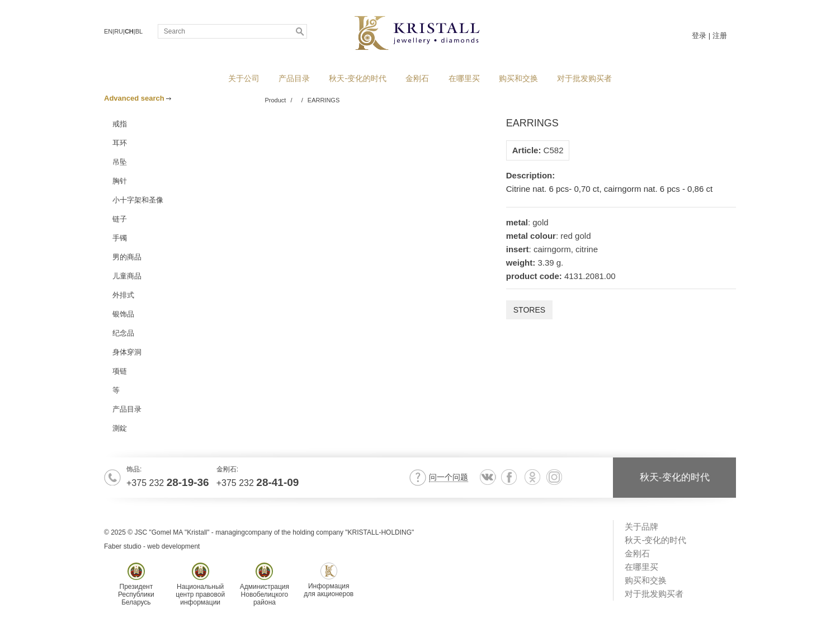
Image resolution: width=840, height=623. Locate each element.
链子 (120, 219)
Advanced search (138, 98)
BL (139, 31)
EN (108, 31)
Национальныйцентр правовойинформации (200, 584)
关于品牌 (641, 527)
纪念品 (123, 333)
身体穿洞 (127, 352)
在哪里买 (464, 78)
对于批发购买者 (584, 78)
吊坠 (120, 162)
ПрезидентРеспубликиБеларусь (136, 584)
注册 (720, 36)
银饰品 (123, 314)
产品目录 (294, 78)
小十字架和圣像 (138, 200)
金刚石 (417, 78)
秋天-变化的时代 (358, 78)
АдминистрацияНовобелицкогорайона (265, 584)
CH (129, 31)
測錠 (120, 428)
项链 (120, 371)
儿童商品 (127, 276)
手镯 (120, 238)
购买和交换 (518, 78)
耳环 (120, 143)
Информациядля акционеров (329, 580)
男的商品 (127, 257)
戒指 (120, 124)
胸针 (120, 181)
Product (276, 100)
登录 (699, 36)
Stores (529, 310)
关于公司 (244, 78)
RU (119, 31)
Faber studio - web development (152, 546)
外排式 (123, 295)
